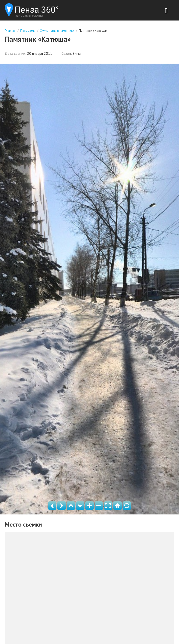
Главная (10, 31)
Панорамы (28, 31)
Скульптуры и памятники (57, 31)
